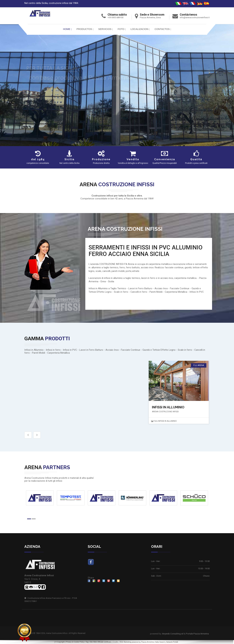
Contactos (162, 29)
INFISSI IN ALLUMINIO (168, 407)
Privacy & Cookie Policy (75, 642)
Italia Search (160, 642)
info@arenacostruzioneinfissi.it (195, 17)
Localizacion (139, 29)
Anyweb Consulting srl (173, 634)
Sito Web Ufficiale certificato (101, 642)
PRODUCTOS (84, 29)
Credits (116, 642)
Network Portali (172, 642)
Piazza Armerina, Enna (150, 17)
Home (67, 29)
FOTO (121, 29)
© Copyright (60, 642)
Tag (87, 642)
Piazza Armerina (148, 642)
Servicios (105, 29)
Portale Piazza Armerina (197, 634)
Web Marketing (126, 642)
